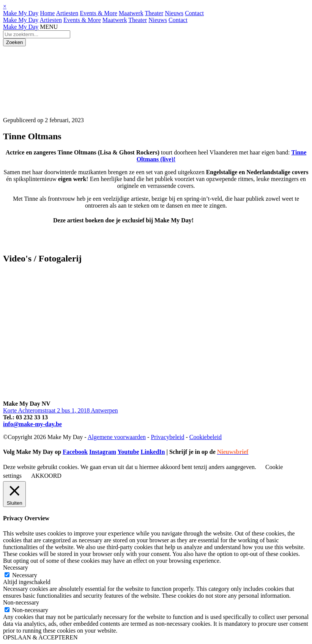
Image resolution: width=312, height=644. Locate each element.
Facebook (75, 452)
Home (47, 13)
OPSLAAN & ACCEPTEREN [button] (40, 637)
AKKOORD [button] (46, 476)
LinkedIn (153, 452)
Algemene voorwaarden (117, 437)
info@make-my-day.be (32, 424)
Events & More (98, 13)
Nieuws (174, 13)
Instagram (103, 452)
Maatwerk (131, 13)
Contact (194, 13)
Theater (154, 13)
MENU (49, 27)
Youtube (128, 452)
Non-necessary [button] (21, 602)
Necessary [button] (16, 568)
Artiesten (67, 13)
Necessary (25, 575)
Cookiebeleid (206, 437)
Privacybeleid (167, 437)
